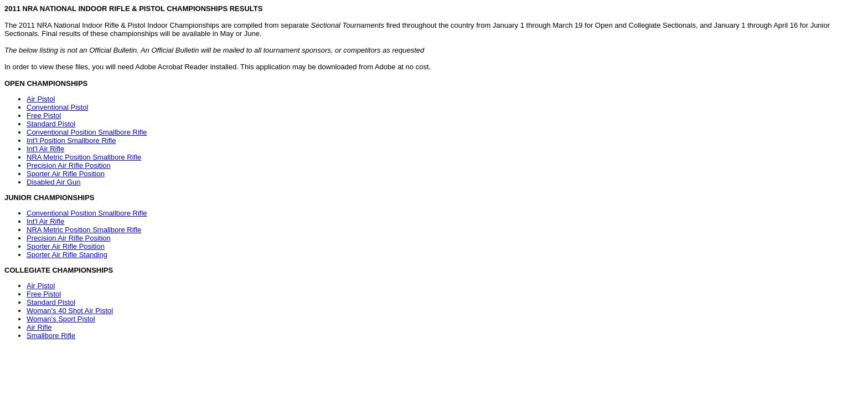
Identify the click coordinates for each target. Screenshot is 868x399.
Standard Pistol (51, 124)
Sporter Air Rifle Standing (67, 255)
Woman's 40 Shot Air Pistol (70, 311)
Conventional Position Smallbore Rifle (87, 132)
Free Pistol (44, 116)
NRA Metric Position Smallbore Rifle (84, 157)
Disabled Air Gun (54, 182)
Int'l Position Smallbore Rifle (71, 140)
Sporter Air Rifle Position (66, 174)
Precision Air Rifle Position (69, 165)
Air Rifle (39, 327)
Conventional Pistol (57, 107)
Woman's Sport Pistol (61, 319)
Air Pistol (41, 99)
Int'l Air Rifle (45, 149)
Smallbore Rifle (51, 336)
